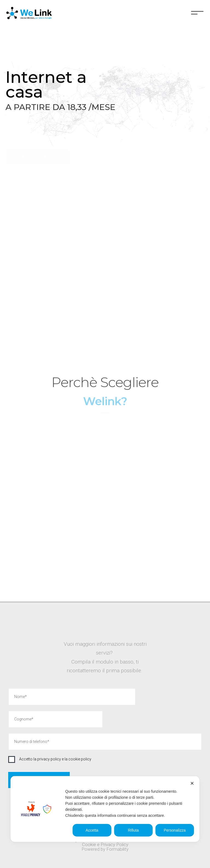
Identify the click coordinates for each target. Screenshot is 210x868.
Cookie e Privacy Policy (105, 844)
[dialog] (105, 809)
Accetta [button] (92, 830)
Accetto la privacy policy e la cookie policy (55, 759)
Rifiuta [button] (133, 830)
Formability (117, 849)
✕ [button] (192, 783)
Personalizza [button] (175, 830)
